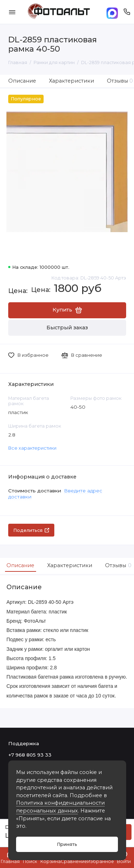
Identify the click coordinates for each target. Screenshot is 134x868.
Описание (22, 81)
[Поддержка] (127, 12)
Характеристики (71, 81)
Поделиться (31, 530)
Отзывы (117, 565)
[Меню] (12, 12)
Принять (67, 844)
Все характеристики (32, 448)
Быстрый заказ (67, 328)
